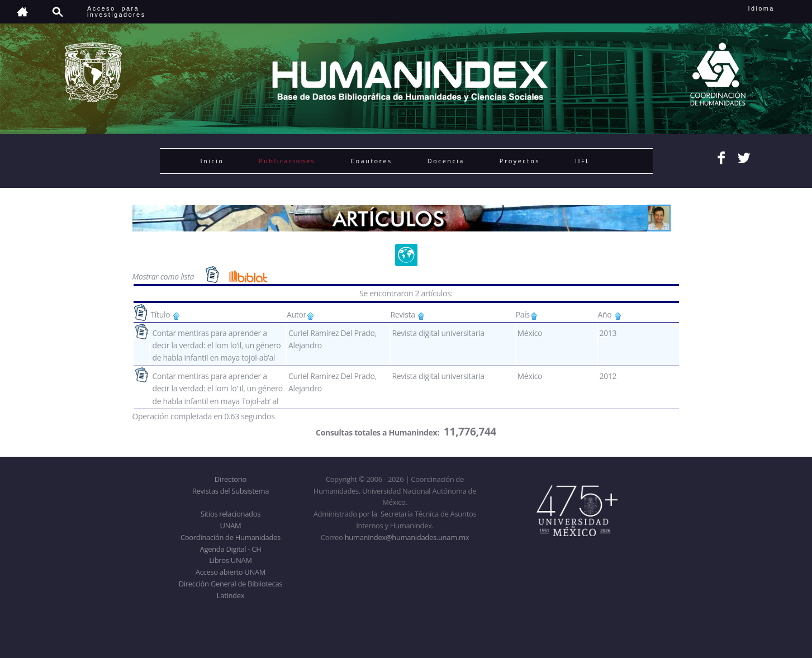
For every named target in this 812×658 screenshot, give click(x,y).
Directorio (231, 479)
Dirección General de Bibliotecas (231, 584)
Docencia (446, 161)
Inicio (212, 161)
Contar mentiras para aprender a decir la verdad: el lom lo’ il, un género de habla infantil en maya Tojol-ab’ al (217, 389)
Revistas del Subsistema (231, 491)
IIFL (583, 161)
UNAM (231, 526)
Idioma (775, 8)
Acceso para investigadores (117, 11)
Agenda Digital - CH (231, 549)
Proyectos (520, 161)
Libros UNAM (230, 560)
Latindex (231, 595)
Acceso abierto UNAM (231, 572)
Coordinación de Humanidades (231, 537)
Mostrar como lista (164, 276)
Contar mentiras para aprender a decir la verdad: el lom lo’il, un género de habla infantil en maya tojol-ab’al (216, 345)
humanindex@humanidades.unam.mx (407, 537)
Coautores (371, 161)
